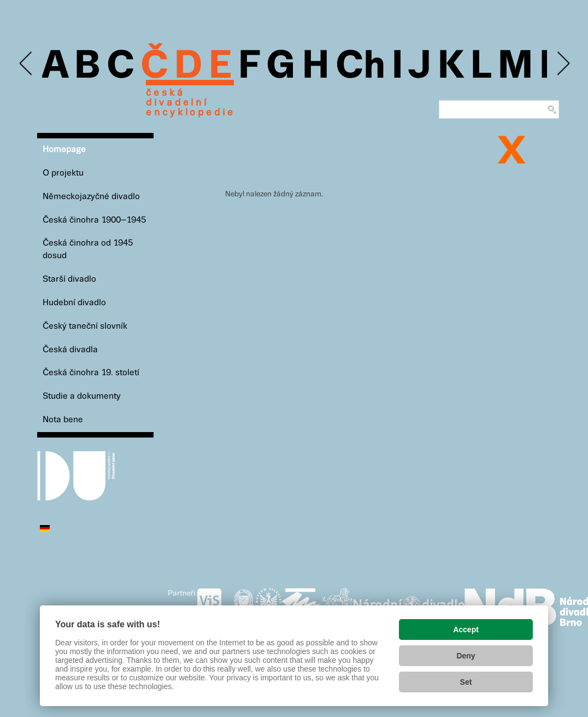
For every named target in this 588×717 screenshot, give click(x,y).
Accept (466, 629)
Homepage (64, 150)
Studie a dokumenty (82, 396)
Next (563, 64)
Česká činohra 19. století (91, 373)
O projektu (63, 173)
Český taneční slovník (85, 326)
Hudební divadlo (74, 303)
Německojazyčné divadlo (91, 197)
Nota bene (63, 420)
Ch (360, 67)
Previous (27, 64)
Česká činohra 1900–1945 (94, 220)
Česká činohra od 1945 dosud (88, 249)
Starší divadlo (69, 279)
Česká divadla (70, 350)
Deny (466, 656)
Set (466, 682)
